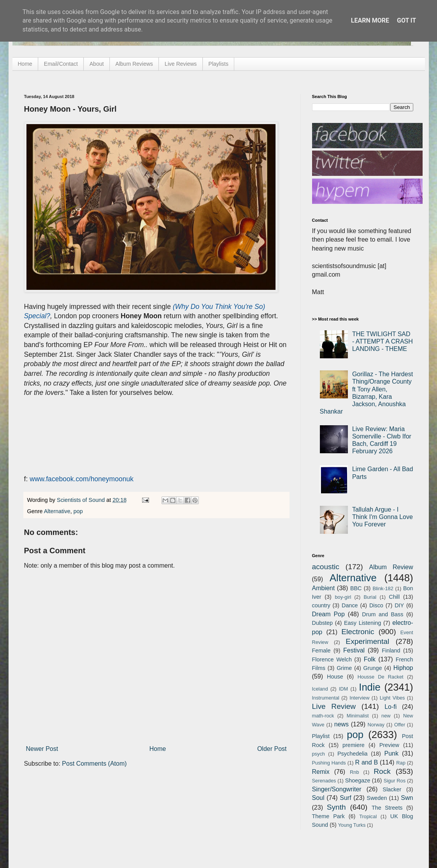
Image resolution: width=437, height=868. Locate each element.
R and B (366, 762)
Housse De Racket (381, 677)
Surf (345, 798)
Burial (370, 597)
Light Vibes (392, 698)
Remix (321, 772)
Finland (391, 651)
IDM (343, 689)
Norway (376, 725)
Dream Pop (328, 614)
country (321, 605)
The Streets (387, 808)
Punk (391, 753)
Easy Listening (362, 623)
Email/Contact (61, 64)
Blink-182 (383, 588)
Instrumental (326, 698)
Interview (359, 698)
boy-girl (343, 597)
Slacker (392, 789)
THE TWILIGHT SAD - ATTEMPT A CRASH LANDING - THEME (383, 341)
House (335, 677)
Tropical (368, 816)
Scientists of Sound (82, 500)
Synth (336, 807)
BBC (356, 588)
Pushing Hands (329, 763)
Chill (394, 597)
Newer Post (42, 749)
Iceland (320, 689)
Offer (400, 725)
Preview (389, 745)
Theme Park (328, 816)
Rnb (354, 772)
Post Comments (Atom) (94, 764)
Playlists (218, 64)
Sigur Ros (395, 781)
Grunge (373, 668)
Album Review (391, 567)
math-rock (323, 716)
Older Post (272, 749)
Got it (406, 20)
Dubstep (323, 623)
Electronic (358, 632)
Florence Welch (332, 659)
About (97, 64)
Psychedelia (353, 754)
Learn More (370, 20)
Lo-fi (390, 707)
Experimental (367, 641)
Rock (382, 771)
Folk (370, 659)
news (341, 724)
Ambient (324, 588)
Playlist (321, 736)
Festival (354, 650)
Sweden (377, 798)
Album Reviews (134, 64)
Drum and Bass (383, 614)
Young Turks (352, 825)
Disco (376, 605)
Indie (370, 687)
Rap (401, 763)
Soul (318, 798)
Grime (344, 668)
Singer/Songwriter (337, 789)
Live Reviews (181, 64)
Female (321, 651)
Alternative (57, 511)
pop (78, 511)
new (386, 716)
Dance (350, 605)
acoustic (326, 567)
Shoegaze (358, 780)
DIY (399, 605)
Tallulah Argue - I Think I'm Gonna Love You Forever (383, 517)
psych (319, 754)
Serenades (324, 781)
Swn (407, 798)
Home (25, 64)
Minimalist (358, 716)
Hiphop (403, 668)
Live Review (334, 706)
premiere (354, 745)
